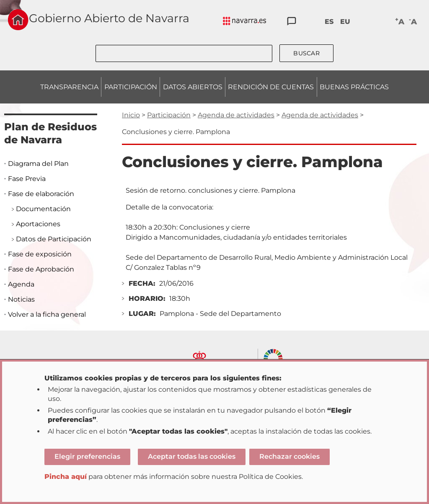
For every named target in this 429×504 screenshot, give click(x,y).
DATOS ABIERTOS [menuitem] (193, 87)
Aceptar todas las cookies (192, 456)
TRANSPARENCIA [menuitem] (69, 87)
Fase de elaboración (41, 194)
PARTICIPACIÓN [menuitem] (131, 87)
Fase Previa (27, 179)
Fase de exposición (40, 254)
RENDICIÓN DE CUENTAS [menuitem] (271, 87)
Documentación (43, 209)
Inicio (131, 115)
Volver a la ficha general (47, 314)
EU (345, 22)
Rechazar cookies (289, 456)
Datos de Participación (54, 239)
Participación (169, 115)
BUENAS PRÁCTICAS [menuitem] (354, 87)
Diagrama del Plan (38, 164)
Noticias (21, 299)
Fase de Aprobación (41, 269)
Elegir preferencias (87, 456)
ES (329, 22)
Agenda (21, 284)
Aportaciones (38, 224)
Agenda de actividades (236, 115)
